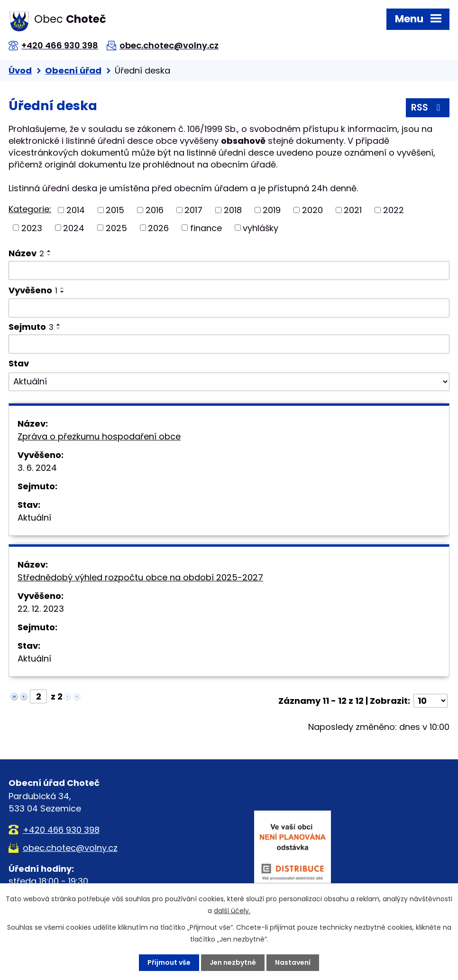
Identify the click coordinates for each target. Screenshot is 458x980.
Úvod (20, 70)
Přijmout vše (169, 962)
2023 (32, 228)
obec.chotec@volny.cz (169, 45)
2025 (116, 228)
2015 (115, 210)
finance (206, 228)
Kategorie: (30, 209)
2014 (76, 210)
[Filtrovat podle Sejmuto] (229, 344)
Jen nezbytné (233, 962)
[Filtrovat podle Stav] (229, 382)
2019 (272, 210)
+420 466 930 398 (60, 45)
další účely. (232, 911)
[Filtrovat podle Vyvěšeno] (229, 308)
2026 (158, 228)
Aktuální (34, 518)
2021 (353, 210)
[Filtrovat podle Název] (229, 271)
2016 (155, 210)
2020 (312, 210)
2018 (233, 210)
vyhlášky (261, 228)
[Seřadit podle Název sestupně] (49, 255)
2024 (74, 228)
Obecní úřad (73, 70)
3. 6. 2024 (37, 468)
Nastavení (293, 962)
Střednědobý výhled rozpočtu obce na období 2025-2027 (140, 577)
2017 (193, 210)
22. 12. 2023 (41, 609)
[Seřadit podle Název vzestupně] (49, 251)
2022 (394, 210)
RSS (427, 107)
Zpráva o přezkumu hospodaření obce (99, 436)
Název (26, 253)
